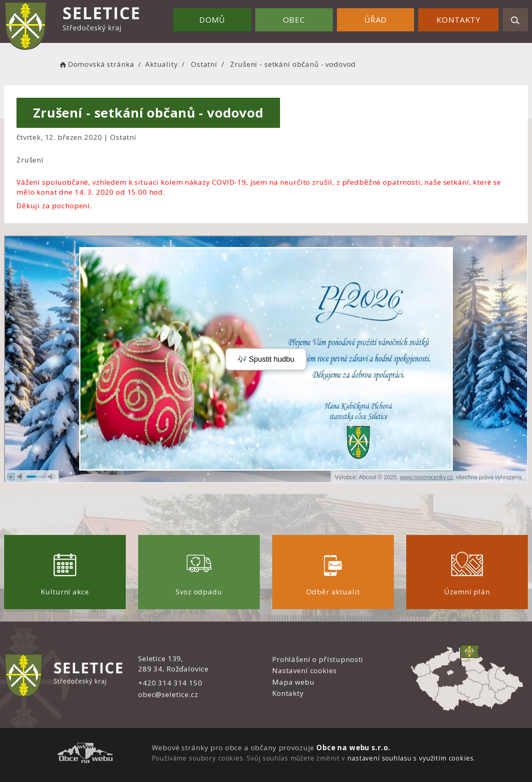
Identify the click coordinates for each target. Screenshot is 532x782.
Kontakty (458, 20)
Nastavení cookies (304, 670)
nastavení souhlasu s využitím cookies (410, 758)
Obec (294, 20)
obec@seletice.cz (168, 694)
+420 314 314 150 (170, 683)
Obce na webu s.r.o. (353, 748)
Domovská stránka (96, 64)
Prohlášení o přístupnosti (318, 659)
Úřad (375, 20)
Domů (212, 20)
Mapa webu (293, 682)
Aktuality (162, 64)
